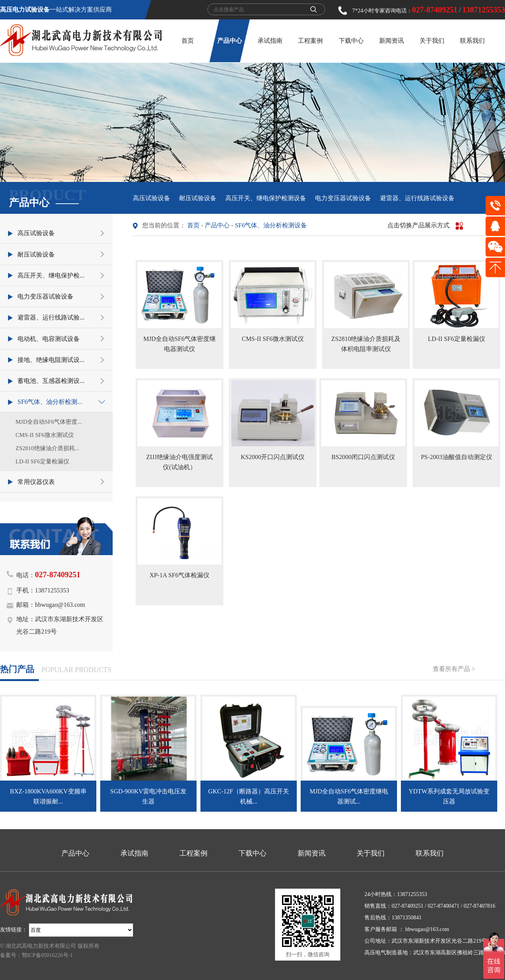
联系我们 (472, 41)
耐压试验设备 (198, 198)
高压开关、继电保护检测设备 (266, 198)
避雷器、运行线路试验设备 (417, 198)
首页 (188, 41)
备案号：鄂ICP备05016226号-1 (36, 955)
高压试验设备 (151, 198)
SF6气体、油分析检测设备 (271, 225)
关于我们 (432, 41)
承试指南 (270, 41)
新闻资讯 (392, 41)
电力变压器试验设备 (343, 198)
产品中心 (230, 41)
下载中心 (351, 41)
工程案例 (310, 41)
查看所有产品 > (454, 669)
